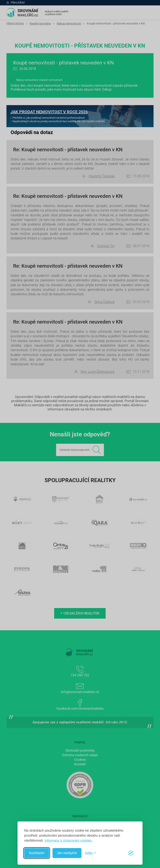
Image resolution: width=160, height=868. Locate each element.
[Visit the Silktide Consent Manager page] (131, 853)
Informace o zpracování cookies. (69, 840)
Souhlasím (37, 853)
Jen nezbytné (67, 853)
